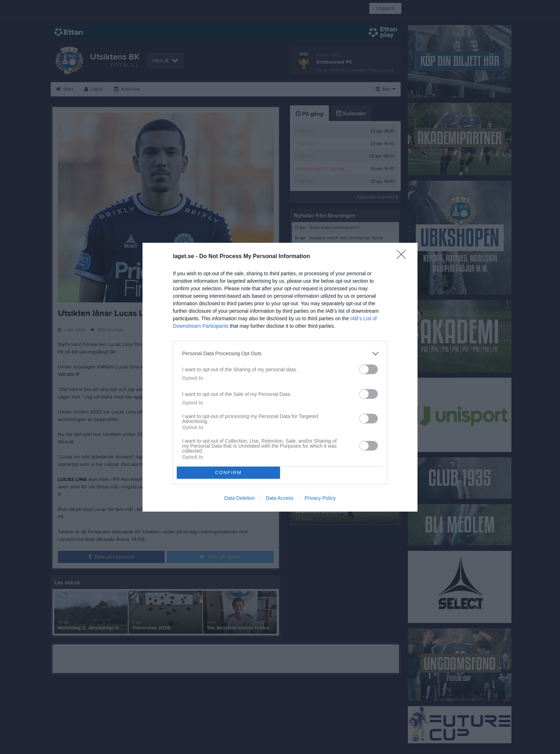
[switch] (369, 369)
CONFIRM (228, 472)
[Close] (404, 257)
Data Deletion (239, 498)
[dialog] (280, 377)
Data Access (280, 498)
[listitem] (280, 354)
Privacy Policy (320, 498)
